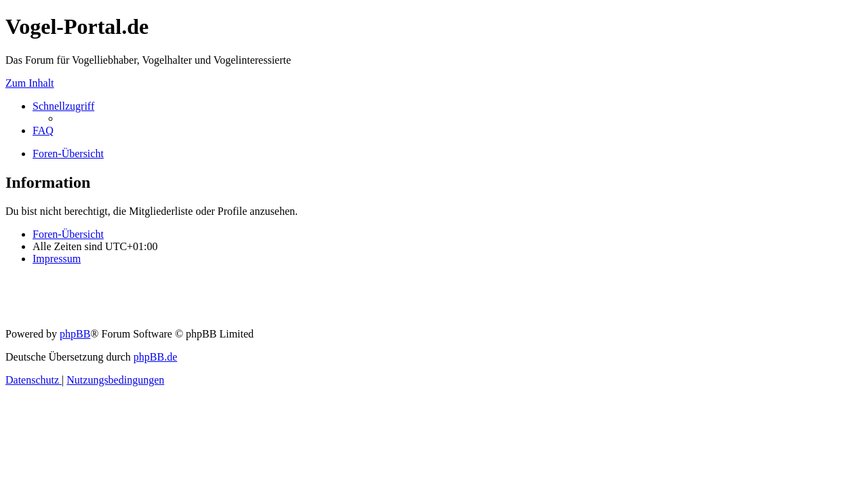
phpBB (75, 334)
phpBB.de (155, 357)
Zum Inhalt (30, 83)
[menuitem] (43, 130)
